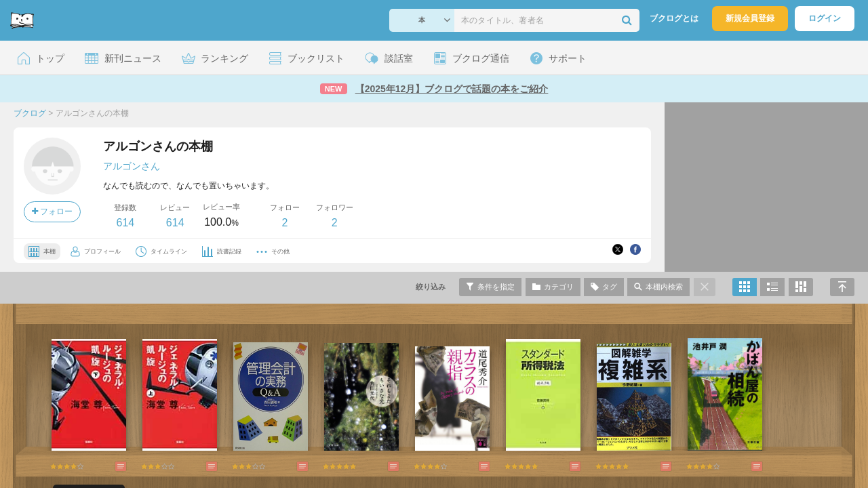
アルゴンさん (132, 166)
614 (125, 223)
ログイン (825, 18)
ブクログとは (674, 18)
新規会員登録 (750, 18)
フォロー (52, 211)
